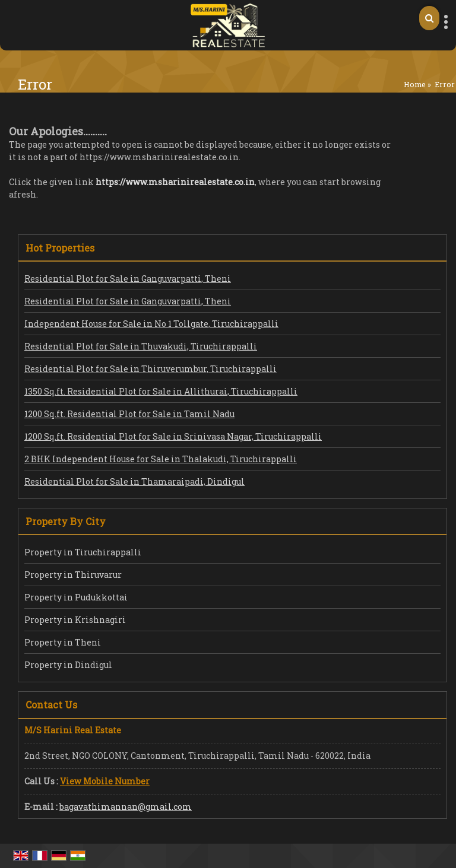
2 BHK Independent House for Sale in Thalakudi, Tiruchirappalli (161, 459)
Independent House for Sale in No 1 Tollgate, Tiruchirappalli (151, 324)
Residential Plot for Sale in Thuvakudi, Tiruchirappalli (141, 346)
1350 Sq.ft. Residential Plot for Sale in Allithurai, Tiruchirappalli (161, 391)
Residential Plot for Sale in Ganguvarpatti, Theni (128, 279)
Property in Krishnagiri (75, 620)
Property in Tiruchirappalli (83, 552)
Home (415, 84)
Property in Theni (63, 642)
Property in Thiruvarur (73, 575)
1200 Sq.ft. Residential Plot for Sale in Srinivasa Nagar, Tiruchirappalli (173, 436)
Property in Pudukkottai (76, 597)
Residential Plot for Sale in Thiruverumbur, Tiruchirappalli (151, 369)
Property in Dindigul (68, 665)
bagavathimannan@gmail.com (126, 807)
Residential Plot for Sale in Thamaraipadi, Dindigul (134, 481)
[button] (105, 781)
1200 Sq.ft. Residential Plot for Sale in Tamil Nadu (129, 414)
